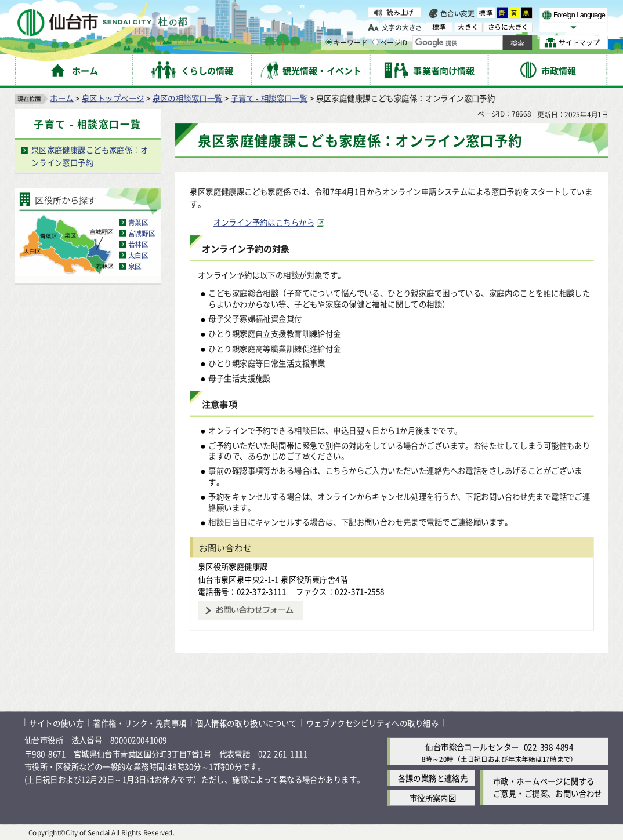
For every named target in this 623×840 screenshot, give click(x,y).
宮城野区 (142, 233)
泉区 (135, 266)
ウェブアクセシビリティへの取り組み (372, 722)
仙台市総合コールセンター (472, 747)
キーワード (346, 43)
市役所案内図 (433, 798)
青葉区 (138, 222)
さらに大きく (508, 27)
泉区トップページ (113, 98)
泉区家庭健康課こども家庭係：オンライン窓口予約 (90, 157)
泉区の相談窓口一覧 (188, 98)
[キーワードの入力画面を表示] (329, 42)
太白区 (138, 255)
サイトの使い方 (56, 722)
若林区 (138, 244)
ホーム (61, 98)
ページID (390, 43)
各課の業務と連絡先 (433, 778)
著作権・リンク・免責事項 (140, 722)
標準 (486, 12)
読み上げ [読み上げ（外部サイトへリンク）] (400, 12)
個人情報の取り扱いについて (246, 722)
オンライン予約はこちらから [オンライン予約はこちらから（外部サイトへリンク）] (264, 223)
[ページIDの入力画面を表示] (376, 42)
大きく (468, 27)
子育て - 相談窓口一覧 (269, 98)
